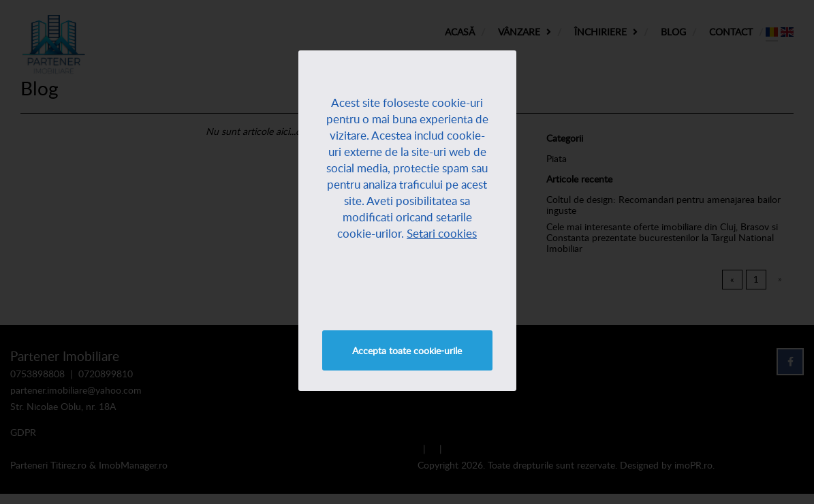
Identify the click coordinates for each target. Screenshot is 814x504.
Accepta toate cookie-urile (407, 350)
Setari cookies (442, 233)
